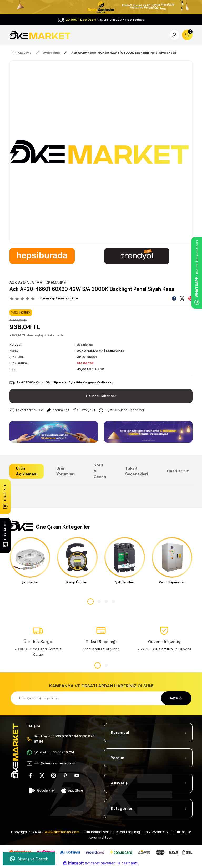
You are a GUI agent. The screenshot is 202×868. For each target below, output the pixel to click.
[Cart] (187, 35)
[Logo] (41, 35)
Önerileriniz (178, 471)
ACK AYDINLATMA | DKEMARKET (39, 282)
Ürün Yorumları (65, 471)
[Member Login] (174, 35)
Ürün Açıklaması (27, 471)
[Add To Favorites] (27, 410)
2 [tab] (99, 603)
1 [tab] (90, 603)
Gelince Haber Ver (101, 396)
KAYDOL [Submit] (176, 699)
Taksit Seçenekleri (137, 471)
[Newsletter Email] (101, 699)
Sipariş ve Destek (29, 859)
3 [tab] (106, 603)
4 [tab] (113, 603)
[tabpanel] (30, 561)
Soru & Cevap (100, 471)
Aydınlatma (85, 345)
